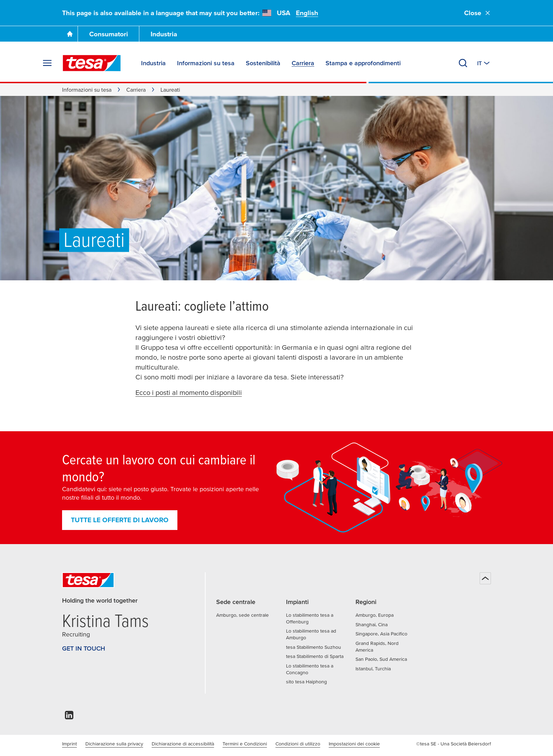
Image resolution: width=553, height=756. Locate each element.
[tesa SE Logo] (92, 63)
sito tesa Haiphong (306, 682)
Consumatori (109, 34)
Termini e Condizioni (245, 744)
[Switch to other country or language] (484, 63)
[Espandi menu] (47, 63)
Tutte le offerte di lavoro (120, 520)
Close (478, 13)
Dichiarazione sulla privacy (114, 744)
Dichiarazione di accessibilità (183, 744)
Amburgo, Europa (375, 615)
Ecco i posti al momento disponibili (189, 392)
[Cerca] (463, 63)
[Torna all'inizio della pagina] (485, 578)
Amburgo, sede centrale (242, 615)
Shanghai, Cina (372, 624)
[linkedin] (69, 717)
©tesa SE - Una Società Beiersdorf (454, 744)
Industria (164, 34)
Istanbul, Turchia (373, 669)
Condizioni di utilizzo (298, 744)
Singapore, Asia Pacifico (381, 634)
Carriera (136, 90)
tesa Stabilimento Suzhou (314, 647)
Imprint (69, 744)
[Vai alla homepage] (70, 34)
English (307, 13)
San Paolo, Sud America (381, 659)
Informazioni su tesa (87, 90)
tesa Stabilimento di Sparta (315, 656)
